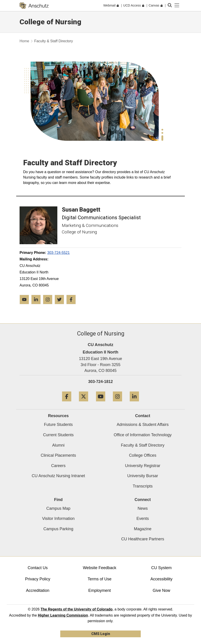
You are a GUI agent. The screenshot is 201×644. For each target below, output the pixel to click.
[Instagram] (117, 403)
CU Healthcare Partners (143, 539)
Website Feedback (99, 568)
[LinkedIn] (134, 403)
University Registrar (143, 466)
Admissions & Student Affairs (143, 425)
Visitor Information (58, 519)
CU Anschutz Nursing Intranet (58, 476)
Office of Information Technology (143, 435)
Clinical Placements (58, 455)
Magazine (143, 529)
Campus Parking (58, 529)
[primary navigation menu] (177, 5)
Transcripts (143, 486)
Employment (100, 590)
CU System (162, 568)
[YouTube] (101, 403)
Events (143, 519)
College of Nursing (50, 22)
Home (24, 41)
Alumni (58, 445)
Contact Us (38, 568)
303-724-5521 (58, 253)
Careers (58, 466)
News (143, 508)
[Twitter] (84, 403)
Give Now (161, 590)
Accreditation (38, 590)
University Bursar (143, 476)
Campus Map (58, 508)
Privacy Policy (38, 579)
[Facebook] (67, 403)
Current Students (58, 435)
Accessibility (161, 579)
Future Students (58, 425)
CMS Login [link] (101, 634)
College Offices (143, 455)
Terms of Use (100, 579)
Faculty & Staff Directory (143, 445)
